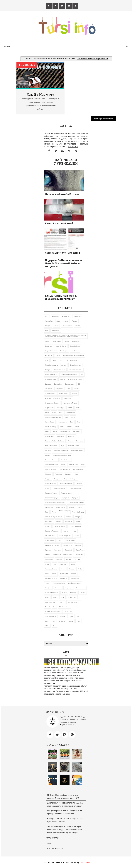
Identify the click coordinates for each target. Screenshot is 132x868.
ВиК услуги (49, 356)
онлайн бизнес (66, 460)
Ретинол (59, 522)
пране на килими (66, 493)
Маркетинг (71, 436)
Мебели (70, 441)
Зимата (76, 389)
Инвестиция (68, 398)
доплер (62, 379)
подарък (48, 479)
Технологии (80, 555)
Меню (7, 47)
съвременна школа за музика (63, 555)
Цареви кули (64, 574)
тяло (54, 564)
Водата (54, 360)
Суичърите (58, 550)
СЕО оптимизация (75, 526)
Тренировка (49, 559)
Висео (58, 356)
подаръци (57, 479)
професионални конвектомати (55, 503)
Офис (63, 465)
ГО (61, 360)
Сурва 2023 (68, 550)
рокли (78, 522)
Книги (47, 412)
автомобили (49, 321)
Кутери (69, 427)
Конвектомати (70, 412)
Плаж (76, 474)
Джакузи (48, 370)
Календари (61, 408)
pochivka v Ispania (51, 602)
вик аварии (64, 351)
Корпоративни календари (53, 417)
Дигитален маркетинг (76, 370)
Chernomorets (81, 588)
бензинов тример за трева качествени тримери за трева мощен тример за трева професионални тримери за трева (65, 336)
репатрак (78, 517)
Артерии (75, 321)
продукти (75, 498)
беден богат (56, 331)
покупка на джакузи (66, 484)
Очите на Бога (73, 465)
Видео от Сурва (75, 346)
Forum (47, 597)
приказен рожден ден (52, 498)
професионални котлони (76, 503)
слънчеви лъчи (50, 536)
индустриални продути (70, 403)
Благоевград (57, 341)
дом (82, 375)
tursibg (71, 621)
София (77, 536)
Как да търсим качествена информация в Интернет (61, 297)
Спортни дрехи (70, 540)
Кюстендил (77, 431)
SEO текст (63, 616)
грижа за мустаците (52, 365)
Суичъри (48, 550)
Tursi (54, 621)
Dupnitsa (73, 593)
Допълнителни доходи (75, 379)
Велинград (49, 346)
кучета (47, 431)
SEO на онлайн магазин (53, 612)
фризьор (72, 569)
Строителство (67, 545)
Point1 (62, 602)
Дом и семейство (51, 379)
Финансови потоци (51, 569)
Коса (66, 417)
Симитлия (66, 531)
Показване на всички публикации (93, 58)
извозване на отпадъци (53, 398)
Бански (56, 326)
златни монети (64, 393)
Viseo (78, 621)
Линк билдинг (49, 436)
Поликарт (79, 484)
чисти (47, 583)
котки (73, 417)
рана (80, 507)
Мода (62, 446)
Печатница (58, 474)
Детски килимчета (76, 365)
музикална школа (73, 446)
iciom (62, 597)
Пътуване (72, 507)
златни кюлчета (50, 393)
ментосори (80, 441)
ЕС (79, 384)
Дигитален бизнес (60, 370)
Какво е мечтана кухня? (59, 223)
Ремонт (54, 512)
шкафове (48, 588)
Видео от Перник (61, 346)
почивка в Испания (51, 493)
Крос (72, 422)
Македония (61, 436)
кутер (62, 427)
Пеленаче (48, 474)
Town (78, 616)
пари (83, 465)
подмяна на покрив (70, 479)
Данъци (64, 365)
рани (47, 512)
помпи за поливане (75, 488)
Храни (54, 574)
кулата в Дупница (51, 427)
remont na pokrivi (27, 65)
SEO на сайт (68, 612)
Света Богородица (60, 526)
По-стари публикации (104, 118)
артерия (48, 326)
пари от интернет (51, 469)
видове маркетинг (51, 351)
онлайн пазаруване (51, 465)
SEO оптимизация (51, 616)
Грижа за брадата (71, 360)
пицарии (68, 474)
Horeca (55, 597)
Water (47, 626)
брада (67, 341)
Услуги (73, 564)
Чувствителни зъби (59, 583)
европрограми (70, 384)
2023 (47, 316)
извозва (75, 393)
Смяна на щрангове (65, 536)
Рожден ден (69, 522)
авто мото (55, 316)
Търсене (77, 559)
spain (71, 616)
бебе (47, 331)
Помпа (47, 488)
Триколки (59, 559)
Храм (47, 574)
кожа (54, 412)
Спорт (60, 540)
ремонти (68, 517)
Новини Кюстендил (77, 450)
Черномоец (64, 578)
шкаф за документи (75, 583)
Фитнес (63, 569)
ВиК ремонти (75, 351)
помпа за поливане (59, 488)
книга (78, 408)
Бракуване (76, 341)
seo (54, 607)
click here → (73, 146)
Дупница (48, 384)
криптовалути (62, 422)
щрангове (58, 588)
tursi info (62, 621)
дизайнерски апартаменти (69, 375)
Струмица (78, 545)
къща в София (65, 431)
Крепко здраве (50, 422)
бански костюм (67, 326)
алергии (66, 321)
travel (47, 621)
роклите (48, 526)
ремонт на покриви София (54, 517)
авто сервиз (66, 316)
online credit (72, 597)
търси (47, 564)
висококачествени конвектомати (73, 356)
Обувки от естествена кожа (62, 455)
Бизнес (47, 341)
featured (83, 593)
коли (61, 412)
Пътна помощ (61, 507)
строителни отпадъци (52, 545)
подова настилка (51, 484)
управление (63, 564)
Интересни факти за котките (62, 194)
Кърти (55, 431)
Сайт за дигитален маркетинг (63, 253)
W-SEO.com (59, 863)
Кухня (77, 427)
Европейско (58, 384)
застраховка (60, 389)
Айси (58, 321)
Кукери (79, 422)
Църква (74, 574)
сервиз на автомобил (52, 531)
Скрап (74, 531)
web (54, 626)
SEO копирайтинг (64, 607)
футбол (80, 569)
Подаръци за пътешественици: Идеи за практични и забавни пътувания (64, 263)
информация (49, 408)
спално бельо (50, 540)
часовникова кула (51, 578)
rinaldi (47, 607)
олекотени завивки (51, 460)
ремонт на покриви (78, 512)
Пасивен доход (65, 469)
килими (70, 408)
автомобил (77, 316)
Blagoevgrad (69, 588)
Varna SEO (85, 863)
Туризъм (68, 559)
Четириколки (75, 578)
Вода (47, 360)
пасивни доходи (78, 469)
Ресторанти (49, 522)
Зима (69, 389)
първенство (49, 507)
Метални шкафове (51, 446)
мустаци (48, 450)
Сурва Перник (80, 550)
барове (77, 326)
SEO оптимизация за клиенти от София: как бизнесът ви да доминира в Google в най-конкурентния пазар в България (65, 829)
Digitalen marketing (52, 593)
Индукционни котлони (52, 403)
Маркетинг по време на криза (55, 441)
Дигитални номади (51, 375)
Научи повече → (67, 724)
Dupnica (64, 593)
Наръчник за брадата (61, 450)
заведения (49, 389)
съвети (48, 555)
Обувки (48, 455)
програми (66, 498)
